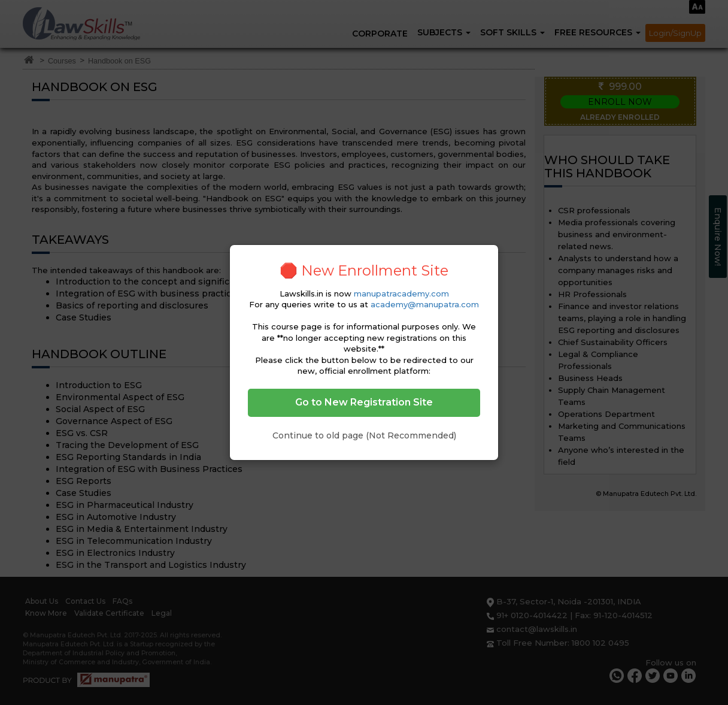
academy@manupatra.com (425, 304)
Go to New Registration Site (364, 402)
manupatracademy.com (401, 294)
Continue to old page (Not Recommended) (364, 435)
